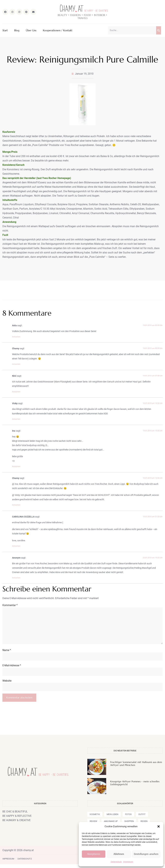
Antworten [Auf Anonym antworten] (16, 578)
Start (5, 31)
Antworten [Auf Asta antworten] (16, 337)
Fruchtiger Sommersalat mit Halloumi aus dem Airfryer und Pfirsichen (136, 767)
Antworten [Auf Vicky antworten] (16, 419)
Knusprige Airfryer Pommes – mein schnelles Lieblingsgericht (135, 787)
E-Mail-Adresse (12, 669)
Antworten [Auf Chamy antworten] (16, 364)
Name (7, 653)
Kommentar (10, 605)
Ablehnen (119, 854)
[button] (159, 826)
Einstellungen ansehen (146, 854)
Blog (17, 31)
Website (7, 684)
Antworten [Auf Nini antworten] (16, 392)
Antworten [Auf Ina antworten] (16, 467)
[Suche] (159, 31)
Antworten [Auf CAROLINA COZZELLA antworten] (16, 546)
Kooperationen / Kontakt (58, 31)
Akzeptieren (94, 854)
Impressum (128, 862)
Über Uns (31, 31)
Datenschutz (116, 862)
